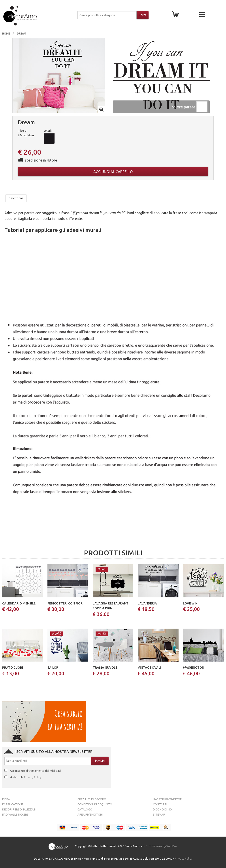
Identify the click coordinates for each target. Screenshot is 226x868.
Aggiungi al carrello (113, 172)
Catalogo (85, 809)
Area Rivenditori (90, 814)
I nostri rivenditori (168, 799)
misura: (23, 131)
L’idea (6, 799)
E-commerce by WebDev (162, 846)
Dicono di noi (163, 809)
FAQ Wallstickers (15, 814)
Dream (22, 34)
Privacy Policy (33, 777)
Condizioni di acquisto (95, 804)
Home (6, 34)
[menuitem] (6, 34)
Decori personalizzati (19, 809)
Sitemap (159, 814)
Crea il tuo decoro (92, 799)
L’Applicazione (13, 804)
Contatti (160, 804)
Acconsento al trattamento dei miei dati (35, 771)
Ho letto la (26, 777)
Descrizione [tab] (16, 198)
